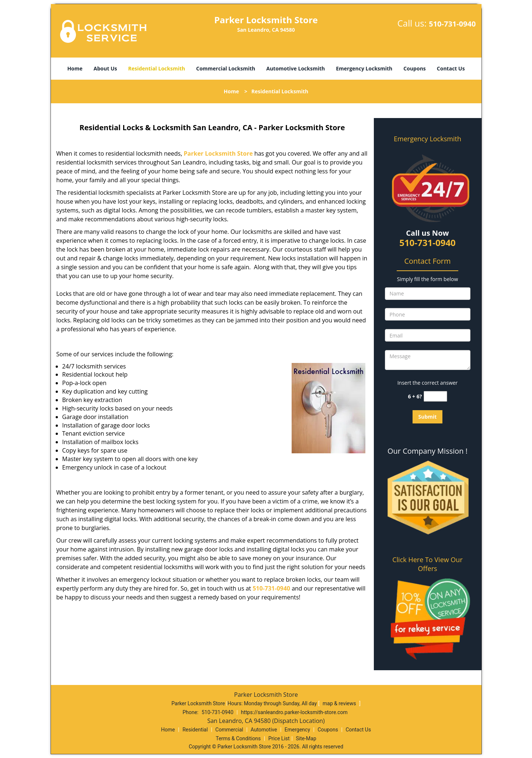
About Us (105, 68)
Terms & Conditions (238, 738)
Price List (279, 738)
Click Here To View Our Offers (427, 564)
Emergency (297, 730)
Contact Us (451, 68)
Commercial (229, 730)
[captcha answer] (435, 396)
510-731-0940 (452, 24)
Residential (195, 730)
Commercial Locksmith (226, 68)
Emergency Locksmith (364, 68)
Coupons (414, 68)
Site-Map (306, 738)
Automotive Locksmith (295, 68)
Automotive (264, 730)
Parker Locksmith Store (218, 153)
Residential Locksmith (157, 68)
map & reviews (340, 703)
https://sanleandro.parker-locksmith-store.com (294, 712)
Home (75, 68)
